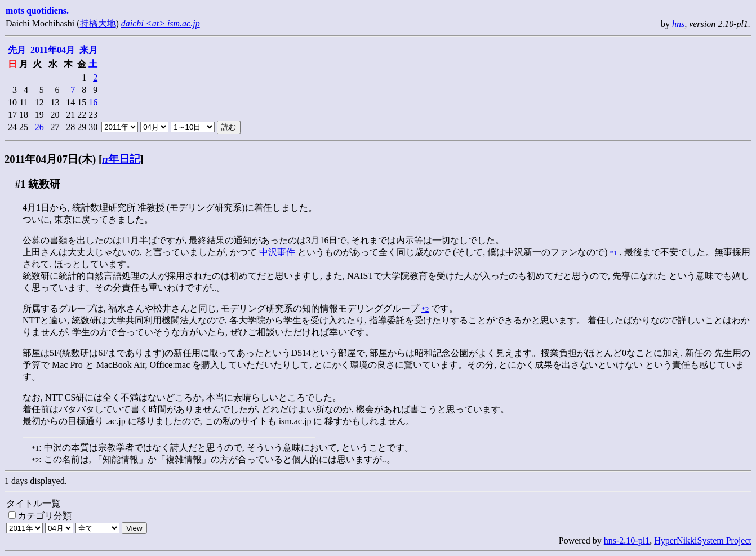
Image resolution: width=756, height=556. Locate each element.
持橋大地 (98, 23)
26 (39, 127)
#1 (21, 184)
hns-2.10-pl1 (627, 541)
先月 (17, 50)
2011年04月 (53, 50)
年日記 (121, 159)
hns (678, 24)
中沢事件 (277, 252)
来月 (88, 50)
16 (93, 102)
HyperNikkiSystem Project (703, 541)
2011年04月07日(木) (50, 159)
